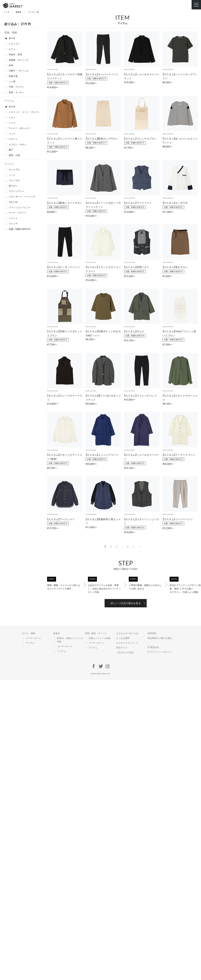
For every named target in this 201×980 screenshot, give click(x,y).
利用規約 (152, 633)
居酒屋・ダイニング (19, 60)
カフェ (12, 49)
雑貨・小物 (14, 155)
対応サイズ (122, 648)
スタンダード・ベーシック (22, 197)
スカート (13, 139)
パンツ (12, 134)
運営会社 (153, 647)
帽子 (11, 150)
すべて (12, 38)
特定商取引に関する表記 (160, 638)
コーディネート (33, 638)
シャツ (12, 123)
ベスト (12, 118)
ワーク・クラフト (18, 213)
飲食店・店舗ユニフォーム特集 (70, 640)
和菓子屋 (13, 76)
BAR (11, 65)
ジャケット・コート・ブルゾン (24, 112)
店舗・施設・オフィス (96, 633)
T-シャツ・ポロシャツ (19, 128)
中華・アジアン (16, 87)
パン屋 (12, 82)
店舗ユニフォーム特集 (100, 638)
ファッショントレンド (20, 207)
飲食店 (57, 633)
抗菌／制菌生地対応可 (20, 229)
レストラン (14, 44)
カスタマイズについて (127, 643)
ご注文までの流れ (125, 652)
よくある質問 (123, 638)
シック (12, 175)
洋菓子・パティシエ (19, 71)
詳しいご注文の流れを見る (126, 603)
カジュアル (14, 170)
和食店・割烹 (15, 55)
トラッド (13, 218)
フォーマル (14, 180)
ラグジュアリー (16, 191)
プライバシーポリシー (160, 652)
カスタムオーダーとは (127, 633)
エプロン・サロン (18, 145)
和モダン (13, 186)
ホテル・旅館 (29, 633)
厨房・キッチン (16, 92)
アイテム (30, 643)
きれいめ (13, 202)
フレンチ (13, 224)
